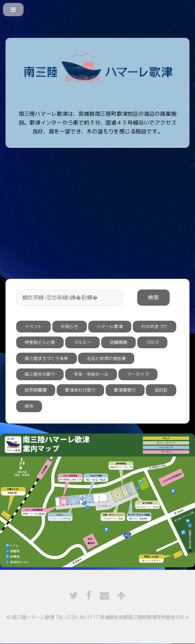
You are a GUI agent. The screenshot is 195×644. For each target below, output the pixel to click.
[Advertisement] (97, 204)
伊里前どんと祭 (40, 342)
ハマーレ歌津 (110, 326)
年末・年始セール (91, 374)
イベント (33, 326)
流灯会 (161, 390)
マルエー (83, 342)
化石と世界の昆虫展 (106, 358)
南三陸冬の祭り (40, 374)
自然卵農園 (36, 390)
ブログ (152, 342)
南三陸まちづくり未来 (46, 358)
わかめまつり (154, 326)
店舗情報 (118, 342)
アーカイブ (138, 374)
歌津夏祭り (125, 390)
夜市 (29, 406)
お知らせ (69, 326)
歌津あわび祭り (80, 390)
